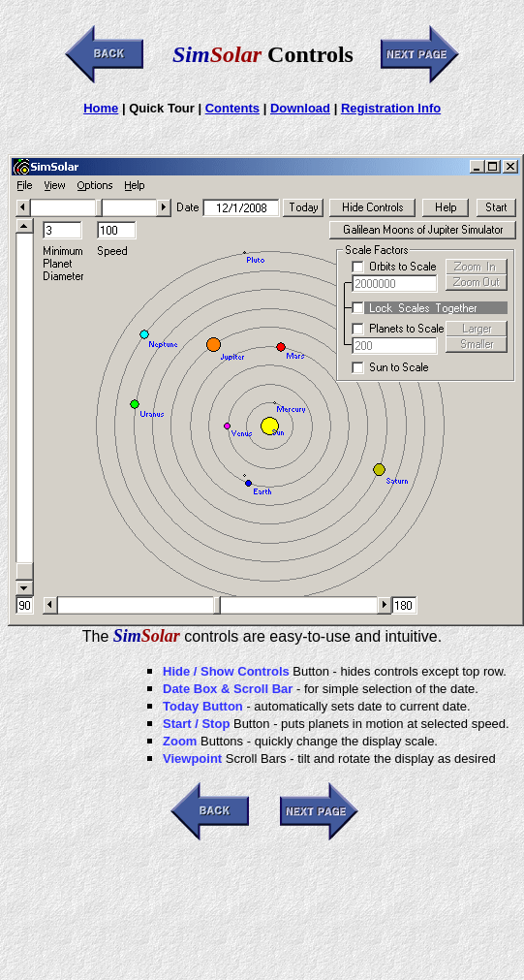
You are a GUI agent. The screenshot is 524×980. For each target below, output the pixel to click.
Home (101, 108)
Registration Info (391, 108)
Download (300, 108)
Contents (232, 108)
